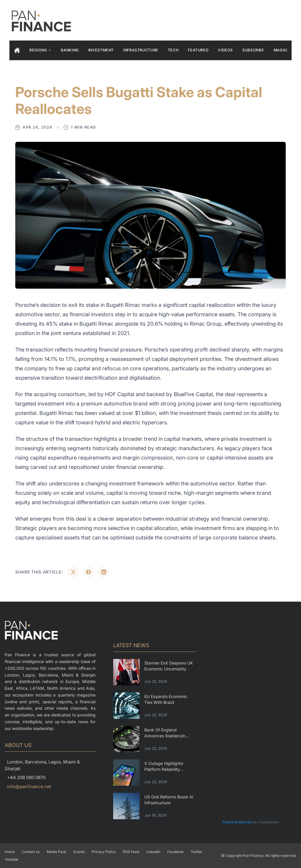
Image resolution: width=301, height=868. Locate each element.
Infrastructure (141, 50)
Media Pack (57, 852)
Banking (70, 50)
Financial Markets (237, 822)
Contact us (31, 852)
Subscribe (253, 50)
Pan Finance (253, 856)
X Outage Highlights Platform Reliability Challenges (164, 769)
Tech (173, 50)
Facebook (175, 852)
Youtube (11, 859)
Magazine (284, 50)
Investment (101, 50)
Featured (198, 50)
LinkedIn (153, 852)
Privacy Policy (104, 852)
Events (79, 852)
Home (10, 852)
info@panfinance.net (29, 787)
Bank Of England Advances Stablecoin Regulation (165, 736)
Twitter (197, 852)
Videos (225, 50)
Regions (40, 50)
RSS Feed (131, 852)
